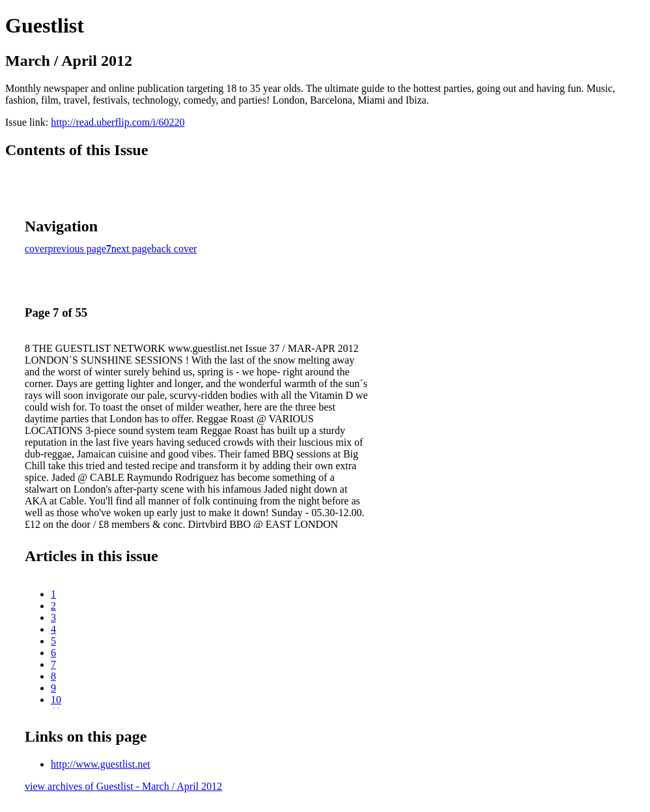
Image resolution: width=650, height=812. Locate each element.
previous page (77, 249)
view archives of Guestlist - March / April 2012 (123, 786)
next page (132, 249)
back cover (175, 249)
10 (56, 700)
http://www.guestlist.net (101, 764)
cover (36, 249)
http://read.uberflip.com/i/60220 (118, 122)
